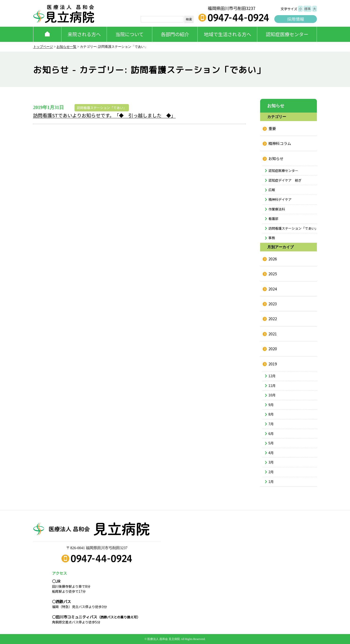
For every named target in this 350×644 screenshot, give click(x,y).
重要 (272, 128)
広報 (272, 190)
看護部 (273, 219)
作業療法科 (277, 209)
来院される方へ (84, 34)
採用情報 (296, 19)
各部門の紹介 (175, 34)
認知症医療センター (287, 34)
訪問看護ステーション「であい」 (102, 108)
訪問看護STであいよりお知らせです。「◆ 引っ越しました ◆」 (104, 115)
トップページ (43, 47)
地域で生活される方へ (227, 34)
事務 (272, 238)
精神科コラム (280, 143)
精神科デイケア (280, 199)
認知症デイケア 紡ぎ (285, 180)
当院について (129, 34)
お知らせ (276, 158)
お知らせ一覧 (66, 47)
